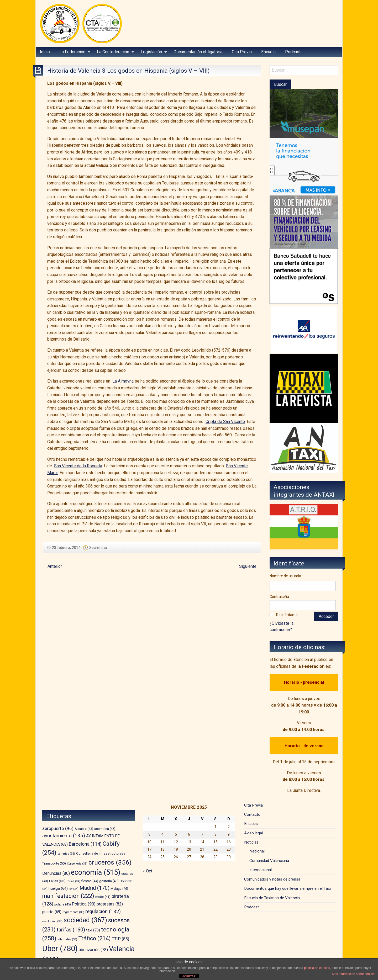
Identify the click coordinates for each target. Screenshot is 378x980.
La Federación (72, 52)
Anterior (55, 566)
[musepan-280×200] (304, 113)
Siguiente (248, 566)
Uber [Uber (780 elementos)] (60, 949)
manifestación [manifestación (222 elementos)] (68, 896)
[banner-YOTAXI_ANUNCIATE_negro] (304, 388)
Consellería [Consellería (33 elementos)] (77, 864)
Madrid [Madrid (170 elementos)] (94, 888)
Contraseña (279, 597)
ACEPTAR (189, 976)
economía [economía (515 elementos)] (96, 872)
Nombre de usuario (285, 576)
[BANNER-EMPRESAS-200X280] (304, 166)
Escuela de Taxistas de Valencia (272, 898)
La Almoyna (123, 381)
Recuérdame (287, 615)
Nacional (257, 851)
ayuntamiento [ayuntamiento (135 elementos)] (64, 836)
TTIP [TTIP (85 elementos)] (120, 939)
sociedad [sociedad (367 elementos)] (85, 920)
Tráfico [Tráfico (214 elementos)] (94, 938)
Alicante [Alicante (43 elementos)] (84, 829)
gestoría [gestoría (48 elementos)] (109, 881)
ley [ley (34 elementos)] (74, 889)
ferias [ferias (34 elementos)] (73, 881)
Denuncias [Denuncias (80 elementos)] (56, 873)
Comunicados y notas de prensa (272, 879)
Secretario (98, 548)
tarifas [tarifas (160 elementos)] (71, 930)
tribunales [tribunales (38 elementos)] (67, 939)
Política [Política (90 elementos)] (84, 904)
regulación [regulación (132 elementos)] (103, 912)
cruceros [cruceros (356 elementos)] (110, 862)
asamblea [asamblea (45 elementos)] (105, 829)
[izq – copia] (304, 447)
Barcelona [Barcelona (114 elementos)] (85, 844)
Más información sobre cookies (354, 974)
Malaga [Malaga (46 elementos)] (119, 889)
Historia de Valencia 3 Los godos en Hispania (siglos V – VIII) (128, 71)
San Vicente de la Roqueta (78, 466)
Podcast (293, 52)
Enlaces (251, 824)
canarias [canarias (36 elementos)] (66, 854)
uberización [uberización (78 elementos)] (93, 950)
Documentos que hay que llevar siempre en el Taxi (287, 888)
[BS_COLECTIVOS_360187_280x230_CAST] (304, 276)
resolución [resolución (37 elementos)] (52, 921)
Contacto (252, 814)
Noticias (251, 842)
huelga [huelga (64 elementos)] (58, 889)
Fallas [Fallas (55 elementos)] (57, 881)
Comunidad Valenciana (269, 861)
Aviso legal (253, 833)
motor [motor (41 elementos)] (103, 897)
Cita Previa (242, 52)
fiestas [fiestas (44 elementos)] (90, 881)
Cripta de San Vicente (225, 422)
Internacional (261, 870)
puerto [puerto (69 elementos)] (52, 912)
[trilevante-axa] (304, 329)
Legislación (151, 52)
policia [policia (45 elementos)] (63, 904)
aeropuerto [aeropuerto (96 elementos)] (58, 828)
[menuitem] (45, 52)
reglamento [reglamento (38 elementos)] (73, 912)
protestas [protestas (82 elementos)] (110, 904)
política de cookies (317, 968)
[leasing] (304, 221)
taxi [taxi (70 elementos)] (93, 930)
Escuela (268, 52)
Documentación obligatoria (198, 52)
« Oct (148, 871)
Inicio (45, 52)
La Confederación (113, 52)
